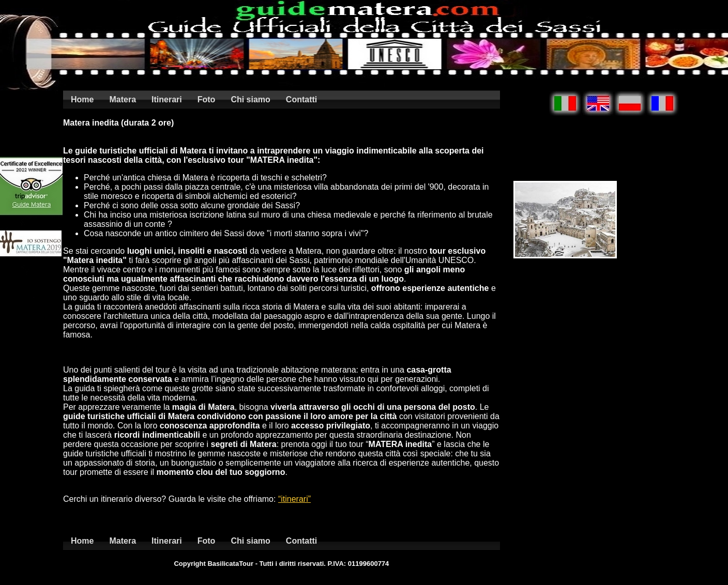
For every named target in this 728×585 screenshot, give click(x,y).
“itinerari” (294, 499)
